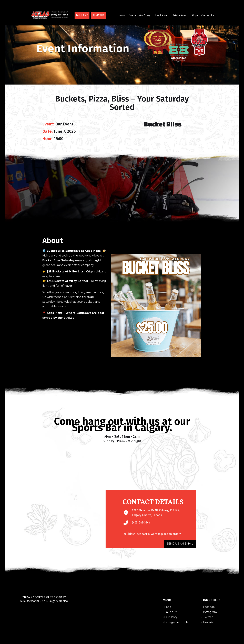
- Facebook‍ (209, 607)
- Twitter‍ (207, 617)
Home (122, 15)
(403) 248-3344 (141, 523)
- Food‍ (167, 607)
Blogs (195, 15)
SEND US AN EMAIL (180, 544)
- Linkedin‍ (208, 622)
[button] (146, 15)
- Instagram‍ (209, 612)
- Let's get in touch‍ (175, 622)
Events (132, 15)
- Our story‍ (170, 617)
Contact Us (208, 15)
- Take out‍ (170, 612)
